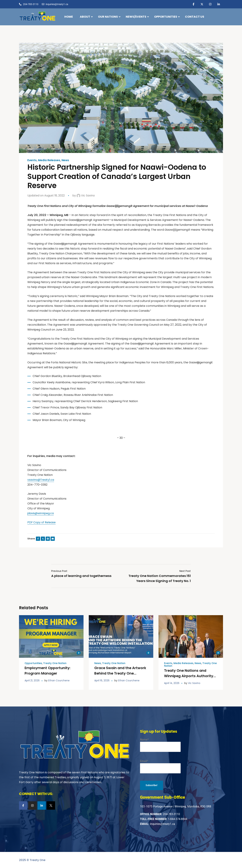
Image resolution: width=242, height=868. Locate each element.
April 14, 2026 (172, 683)
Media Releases (49, 160)
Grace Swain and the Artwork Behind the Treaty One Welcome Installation (120, 673)
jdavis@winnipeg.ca (41, 513)
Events (32, 160)
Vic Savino (86, 195)
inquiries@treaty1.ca (162, 824)
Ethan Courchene (59, 680)
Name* (160, 744)
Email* (160, 766)
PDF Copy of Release (42, 522)
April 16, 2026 (102, 680)
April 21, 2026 (32, 680)
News (66, 160)
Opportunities (33, 663)
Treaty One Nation (55, 663)
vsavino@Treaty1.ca (41, 480)
